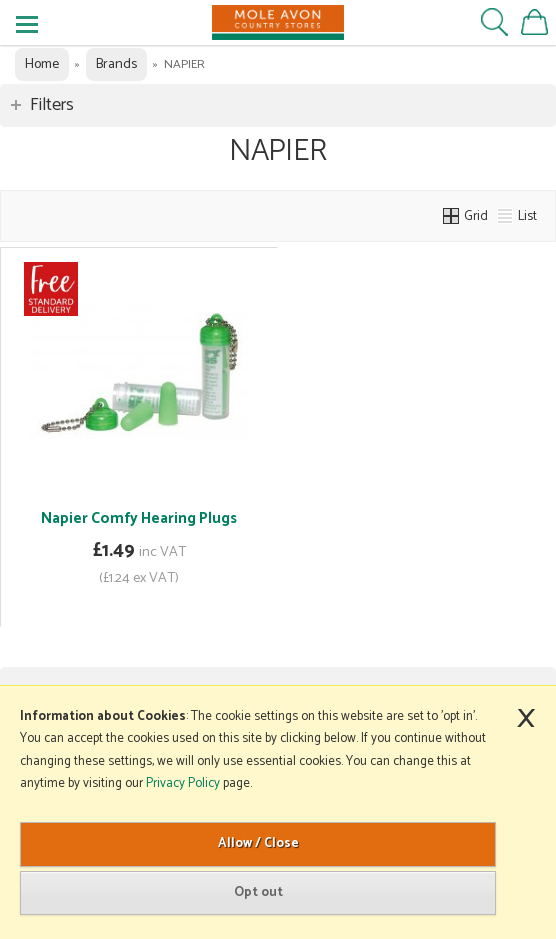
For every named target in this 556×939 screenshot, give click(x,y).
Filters (52, 105)
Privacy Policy (183, 783)
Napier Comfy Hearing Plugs (139, 518)
